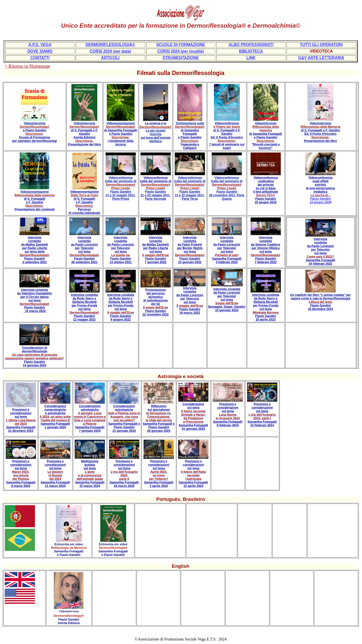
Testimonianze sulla (190, 123)
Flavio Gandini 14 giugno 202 (320, 201)
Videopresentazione (121, 123)
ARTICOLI (110, 58)
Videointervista (34, 123)
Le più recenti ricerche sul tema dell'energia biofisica (156, 136)
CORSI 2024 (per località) (181, 51)
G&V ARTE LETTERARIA (321, 58)
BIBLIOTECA (251, 51)
